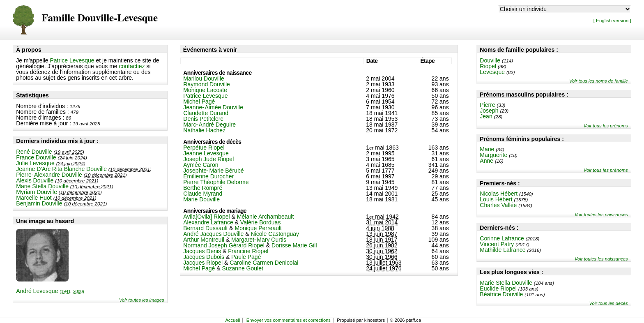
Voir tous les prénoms (606, 126)
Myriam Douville (37, 192)
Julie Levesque (35, 163)
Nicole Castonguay (275, 234)
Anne (486, 161)
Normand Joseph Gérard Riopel (224, 245)
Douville (490, 60)
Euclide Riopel (498, 288)
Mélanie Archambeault (266, 217)
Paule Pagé (246, 257)
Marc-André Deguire (209, 125)
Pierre (487, 105)
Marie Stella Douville (42, 186)
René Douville (34, 152)
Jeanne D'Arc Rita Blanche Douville (61, 169)
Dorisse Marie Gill (294, 245)
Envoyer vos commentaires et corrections (289, 320)
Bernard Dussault (205, 228)
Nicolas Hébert (499, 194)
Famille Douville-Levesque (100, 18)
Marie (487, 149)
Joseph (489, 111)
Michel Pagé (199, 102)
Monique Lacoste (205, 90)
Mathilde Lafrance (503, 250)
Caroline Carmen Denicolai (264, 263)
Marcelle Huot (34, 198)
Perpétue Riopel (204, 148)
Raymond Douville (207, 84)
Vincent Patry (497, 244)
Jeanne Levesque (206, 153)
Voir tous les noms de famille (599, 81)
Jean (486, 116)
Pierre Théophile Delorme (216, 182)
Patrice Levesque (72, 60)
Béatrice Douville (501, 294)
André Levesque (50, 291)
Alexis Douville (35, 180)
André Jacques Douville (213, 234)
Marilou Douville (204, 78)
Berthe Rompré (203, 188)
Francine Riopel (248, 251)
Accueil (232, 320)
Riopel (488, 66)
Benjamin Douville (39, 203)
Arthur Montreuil (204, 240)
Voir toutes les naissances (601, 215)
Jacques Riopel (203, 263)
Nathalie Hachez (204, 130)
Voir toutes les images (142, 300)
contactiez (132, 66)
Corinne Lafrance (502, 238)
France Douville (36, 157)
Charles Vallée (498, 205)
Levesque (492, 72)
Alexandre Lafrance (208, 222)
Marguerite (493, 155)
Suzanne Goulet (242, 268)
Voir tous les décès (609, 303)
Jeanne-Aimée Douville (213, 107)
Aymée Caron (201, 165)
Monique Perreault (258, 228)
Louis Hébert (496, 199)
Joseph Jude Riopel (208, 159)
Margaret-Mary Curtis (259, 240)
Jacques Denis (202, 251)
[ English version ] (612, 20)
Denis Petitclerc (203, 119)
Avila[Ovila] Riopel (206, 217)
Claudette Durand (206, 113)
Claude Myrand (203, 194)
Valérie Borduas (261, 222)
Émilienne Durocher (208, 176)
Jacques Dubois (204, 257)
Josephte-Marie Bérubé (213, 171)
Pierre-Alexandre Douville (49, 175)
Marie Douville (201, 199)
